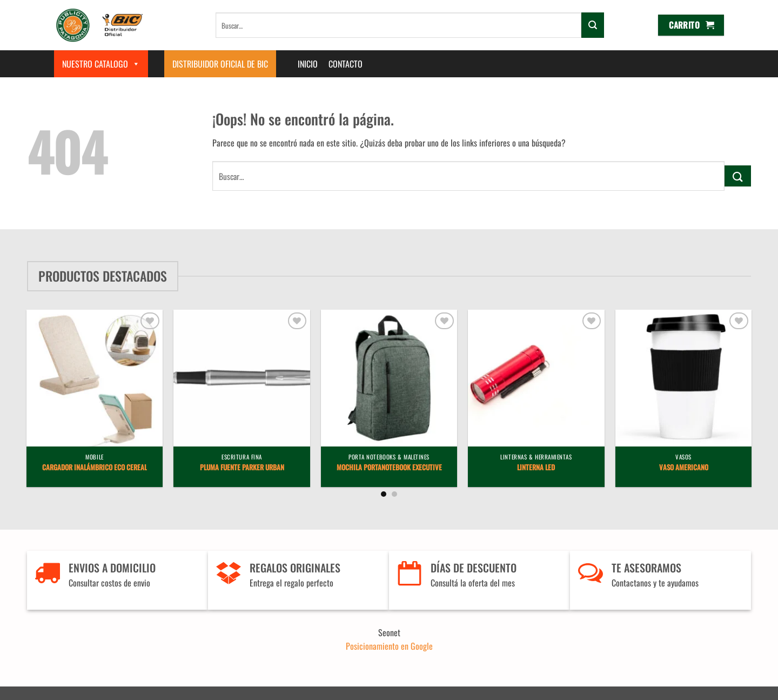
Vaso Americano (684, 468)
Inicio (308, 64)
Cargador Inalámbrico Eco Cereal (95, 468)
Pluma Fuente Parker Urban (242, 468)
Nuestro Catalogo (101, 64)
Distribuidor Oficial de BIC (220, 64)
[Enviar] (593, 25)
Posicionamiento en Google (389, 646)
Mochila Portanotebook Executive (389, 468)
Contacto (346, 64)
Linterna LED (536, 468)
